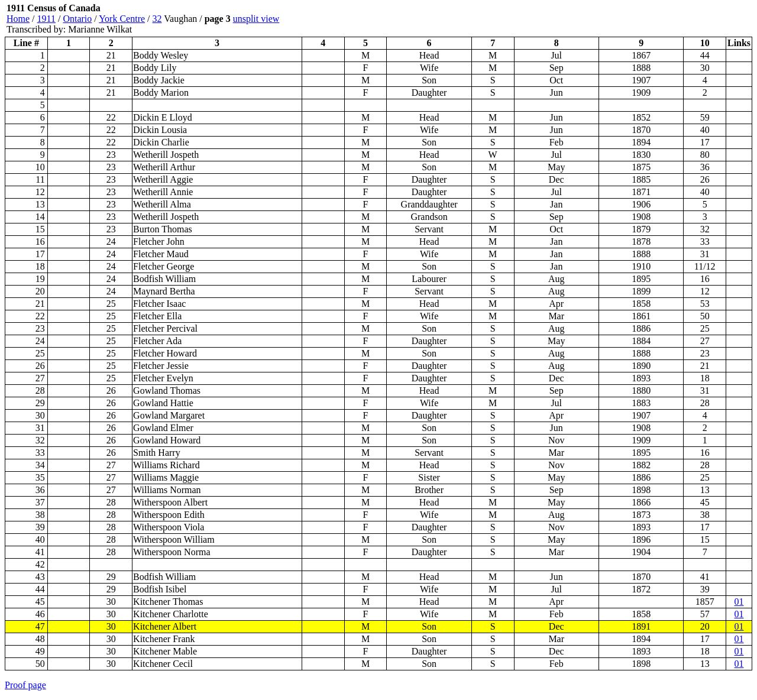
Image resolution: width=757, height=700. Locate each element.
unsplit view (256, 19)
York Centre (122, 19)
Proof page (25, 685)
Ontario (77, 19)
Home (18, 19)
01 (739, 602)
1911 (46, 19)
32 (157, 19)
